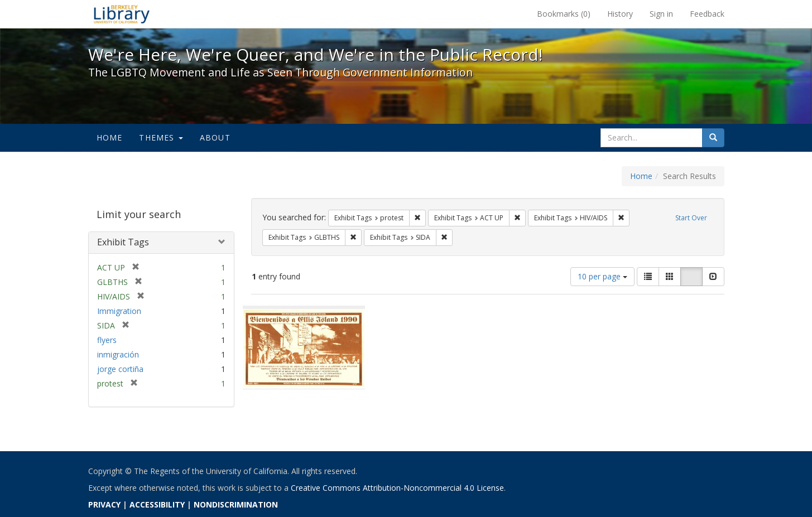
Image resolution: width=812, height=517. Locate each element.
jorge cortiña (120, 369)
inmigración (118, 354)
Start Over (691, 218)
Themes (161, 137)
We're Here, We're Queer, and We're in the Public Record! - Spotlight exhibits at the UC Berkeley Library (122, 14)
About (215, 137)
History (620, 14)
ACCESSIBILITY (157, 504)
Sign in (661, 14)
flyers (107, 340)
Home (110, 137)
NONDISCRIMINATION (236, 504)
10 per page (602, 276)
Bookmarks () (564, 14)
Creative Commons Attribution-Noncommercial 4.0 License (397, 488)
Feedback (707, 14)
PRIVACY (104, 504)
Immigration (119, 311)
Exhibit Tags (123, 242)
